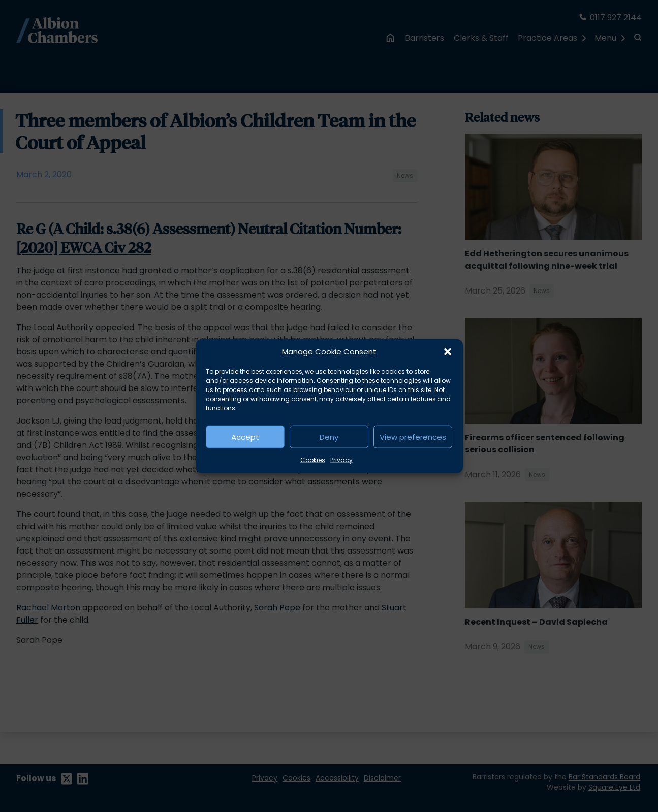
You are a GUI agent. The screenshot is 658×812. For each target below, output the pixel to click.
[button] (448, 352)
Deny (329, 436)
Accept (245, 436)
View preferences (413, 436)
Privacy (341, 460)
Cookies (313, 460)
